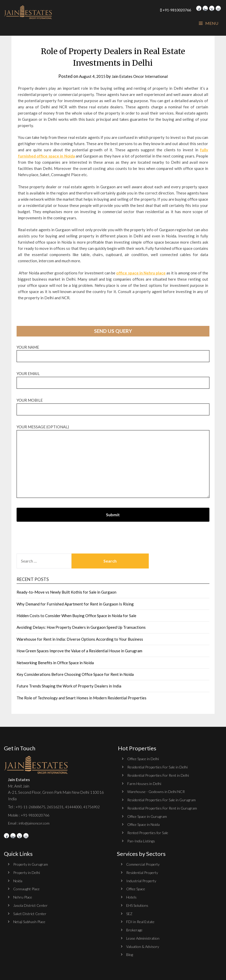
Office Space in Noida (145, 824)
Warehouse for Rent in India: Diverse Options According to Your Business (80, 639)
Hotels (132, 896)
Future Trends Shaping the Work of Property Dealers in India (69, 686)
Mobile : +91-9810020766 (31, 815)
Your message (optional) (113, 461)
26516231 (59, 807)
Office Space (137, 887)
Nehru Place (24, 896)
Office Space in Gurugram (149, 816)
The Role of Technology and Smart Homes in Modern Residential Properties (82, 698)
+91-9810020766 (163, 10)
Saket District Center (32, 912)
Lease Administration (144, 936)
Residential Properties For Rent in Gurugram (165, 807)
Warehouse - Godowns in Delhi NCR (158, 791)
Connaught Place (28, 887)
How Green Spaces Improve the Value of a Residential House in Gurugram (79, 651)
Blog (130, 952)
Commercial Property (144, 863)
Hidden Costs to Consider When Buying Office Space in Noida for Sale (76, 616)
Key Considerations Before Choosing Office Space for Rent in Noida (75, 674)
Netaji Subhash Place (31, 920)
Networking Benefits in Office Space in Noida (55, 663)
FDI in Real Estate (142, 920)
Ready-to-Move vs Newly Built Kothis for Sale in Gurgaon (66, 592)
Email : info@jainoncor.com (30, 823)
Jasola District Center (32, 904)
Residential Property (144, 871)
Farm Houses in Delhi (145, 783)
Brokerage (135, 928)
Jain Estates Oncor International (141, 76)
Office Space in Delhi (144, 759)
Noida (18, 879)
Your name (113, 352)
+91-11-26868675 (32, 807)
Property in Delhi (27, 871)
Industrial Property (142, 879)
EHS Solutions (138, 904)
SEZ (130, 912)
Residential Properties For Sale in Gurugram (164, 799)
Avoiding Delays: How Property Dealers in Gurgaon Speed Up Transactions (81, 627)
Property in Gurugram (31, 863)
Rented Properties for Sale (150, 832)
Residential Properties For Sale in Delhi (160, 767)
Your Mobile (113, 405)
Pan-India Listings (142, 840)
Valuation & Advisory (144, 944)
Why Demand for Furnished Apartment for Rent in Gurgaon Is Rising (75, 604)
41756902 (100, 807)
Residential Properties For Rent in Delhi (161, 775)
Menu (209, 23)
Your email (113, 378)
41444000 (79, 807)
